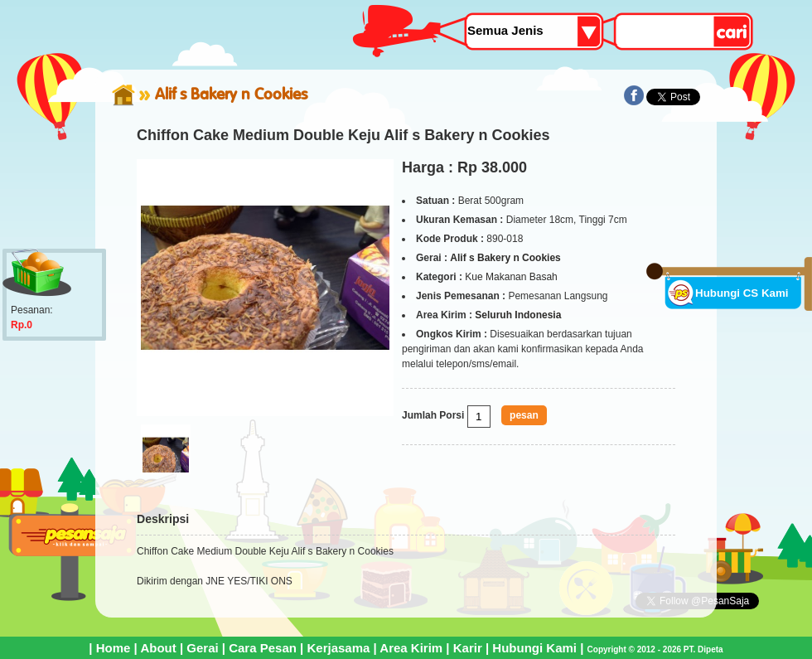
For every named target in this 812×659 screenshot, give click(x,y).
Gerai (202, 648)
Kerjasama (338, 648)
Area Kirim (411, 648)
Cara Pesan (263, 648)
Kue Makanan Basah (511, 277)
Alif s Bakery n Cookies (231, 94)
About (158, 648)
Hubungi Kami (534, 648)
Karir (468, 648)
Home (114, 648)
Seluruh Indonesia (518, 315)
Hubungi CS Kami (742, 293)
